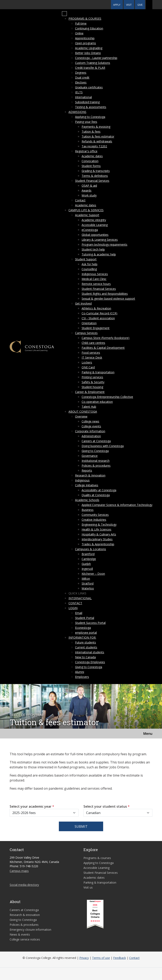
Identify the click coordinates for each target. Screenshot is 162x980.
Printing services (92, 377)
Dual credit (82, 77)
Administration (91, 436)
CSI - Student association (98, 318)
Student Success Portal (90, 623)
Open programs (86, 43)
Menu (148, 734)
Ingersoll (87, 569)
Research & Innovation (90, 475)
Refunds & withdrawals (97, 141)
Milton (86, 579)
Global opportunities (95, 235)
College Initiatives (87, 485)
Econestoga (83, 628)
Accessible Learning (95, 225)
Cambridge (89, 559)
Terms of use (101, 958)
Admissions (77, 112)
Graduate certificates (89, 87)
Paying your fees (86, 122)
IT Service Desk (92, 357)
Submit (81, 826)
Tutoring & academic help (99, 254)
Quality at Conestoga (96, 495)
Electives (81, 82)
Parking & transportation (98, 372)
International (83, 97)
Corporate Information (90, 431)
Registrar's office (86, 151)
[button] (149, 5)
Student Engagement (96, 328)
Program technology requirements (104, 244)
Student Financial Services (92, 181)
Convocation (90, 161)
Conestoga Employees (90, 662)
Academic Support (87, 215)
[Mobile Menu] (64, 14)
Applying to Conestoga (90, 117)
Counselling (89, 269)
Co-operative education (97, 402)
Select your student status (107, 806)
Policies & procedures (96, 466)
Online (79, 33)
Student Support (86, 259)
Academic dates (92, 156)
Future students (86, 642)
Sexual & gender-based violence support (108, 299)
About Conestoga (83, 412)
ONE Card (88, 367)
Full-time (81, 23)
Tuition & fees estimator (98, 136)
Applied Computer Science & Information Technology (117, 505)
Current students (86, 647)
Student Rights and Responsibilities (105, 294)
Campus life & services (86, 210)
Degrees (81, 73)
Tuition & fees (91, 132)
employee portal (86, 633)
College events (91, 426)
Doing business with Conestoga (103, 446)
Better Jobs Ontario (88, 53)
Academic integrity (94, 220)
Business (88, 510)
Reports (87, 470)
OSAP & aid (89, 186)
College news (90, 421)
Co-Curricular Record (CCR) (99, 313)
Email (79, 613)
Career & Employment (90, 392)
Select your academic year (32, 806)
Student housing (92, 387)
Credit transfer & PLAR (90, 68)
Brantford (88, 554)
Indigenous (82, 480)
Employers (82, 677)
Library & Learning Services (100, 240)
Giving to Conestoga (95, 451)
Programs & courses (85, 19)
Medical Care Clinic (94, 279)
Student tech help (93, 249)
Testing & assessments (91, 107)
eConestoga (90, 230)
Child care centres (93, 343)
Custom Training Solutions (93, 63)
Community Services (95, 515)
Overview (81, 416)
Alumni (80, 672)
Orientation (89, 323)
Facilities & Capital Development (103, 348)
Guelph (86, 564)
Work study (89, 195)
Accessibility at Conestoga (99, 490)
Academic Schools (87, 500)
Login (73, 608)
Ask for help (90, 264)
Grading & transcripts (96, 171)
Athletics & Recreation (96, 308)
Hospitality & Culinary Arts (99, 534)
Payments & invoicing (96, 127)
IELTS (79, 92)
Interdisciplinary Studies (97, 539)
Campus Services (86, 333)
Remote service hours (96, 284)
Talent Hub (89, 407)
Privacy (84, 958)
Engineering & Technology (99, 524)
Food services (91, 353)
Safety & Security (93, 382)
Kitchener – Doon (93, 574)
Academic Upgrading (89, 48)
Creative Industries (94, 520)
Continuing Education (89, 28)
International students (90, 652)
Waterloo (88, 588)
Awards (87, 190)
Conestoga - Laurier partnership (96, 58)
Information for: (82, 637)
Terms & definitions (95, 176)
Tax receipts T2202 (94, 146)
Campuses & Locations (91, 549)
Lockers (87, 362)
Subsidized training (87, 102)
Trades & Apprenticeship (98, 544)
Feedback (120, 958)
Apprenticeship (85, 38)
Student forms (91, 166)
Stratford (88, 583)
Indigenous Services (95, 274)
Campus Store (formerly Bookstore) (106, 338)
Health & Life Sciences (96, 529)
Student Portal (85, 618)
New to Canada (85, 657)
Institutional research (96, 461)
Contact (80, 200)
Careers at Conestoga (96, 441)
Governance (90, 456)
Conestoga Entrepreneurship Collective (107, 397)
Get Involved (83, 303)
